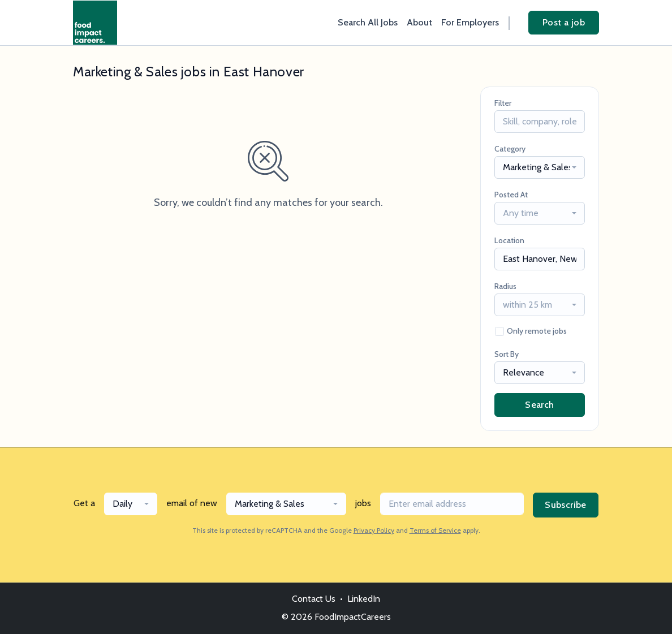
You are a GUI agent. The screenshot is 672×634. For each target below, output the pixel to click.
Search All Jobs (368, 22)
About (419, 22)
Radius (505, 286)
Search (539, 405)
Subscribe (566, 505)
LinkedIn (364, 599)
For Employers (470, 22)
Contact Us (314, 599)
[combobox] (540, 167)
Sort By (507, 354)
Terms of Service (435, 530)
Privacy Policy (374, 530)
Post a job (564, 22)
